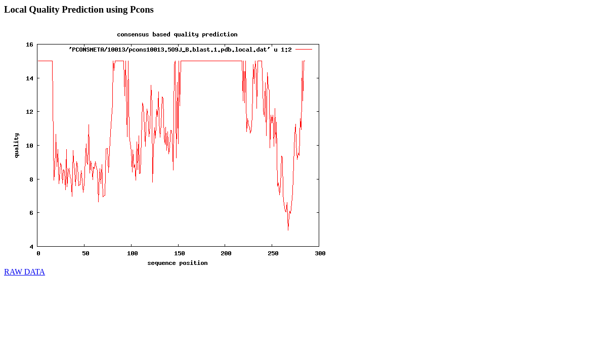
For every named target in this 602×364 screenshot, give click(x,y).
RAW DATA (25, 272)
